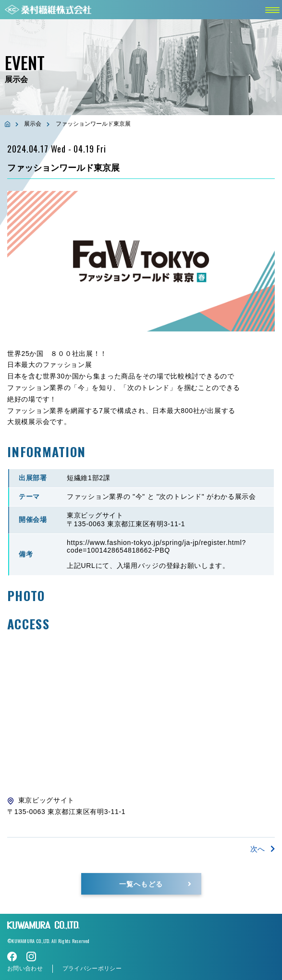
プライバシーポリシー (92, 968)
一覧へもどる (141, 883)
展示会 (33, 124)
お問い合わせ (25, 968)
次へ (263, 849)
